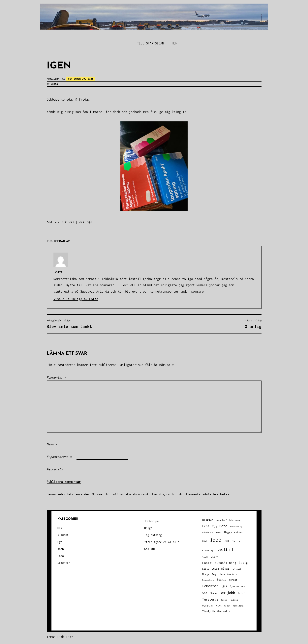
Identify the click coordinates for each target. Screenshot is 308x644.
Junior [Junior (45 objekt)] (236, 541)
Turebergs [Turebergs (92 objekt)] (210, 599)
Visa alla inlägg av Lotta (76, 299)
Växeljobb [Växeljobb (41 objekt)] (209, 611)
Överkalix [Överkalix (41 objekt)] (224, 611)
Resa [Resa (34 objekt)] (222, 574)
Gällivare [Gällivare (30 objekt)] (208, 533)
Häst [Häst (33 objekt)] (205, 541)
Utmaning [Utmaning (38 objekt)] (208, 606)
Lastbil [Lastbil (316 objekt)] (225, 549)
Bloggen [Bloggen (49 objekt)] (208, 520)
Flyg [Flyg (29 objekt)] (214, 526)
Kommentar (57, 377)
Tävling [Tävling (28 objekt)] (234, 600)
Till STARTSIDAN (151, 43)
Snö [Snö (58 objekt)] (205, 593)
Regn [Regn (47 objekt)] (215, 574)
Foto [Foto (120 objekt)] (223, 526)
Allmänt (70, 222)
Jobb (61, 549)
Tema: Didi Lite (60, 637)
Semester (64, 563)
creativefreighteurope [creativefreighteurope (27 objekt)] (229, 520)
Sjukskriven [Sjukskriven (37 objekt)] (237, 586)
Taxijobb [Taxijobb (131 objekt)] (227, 593)
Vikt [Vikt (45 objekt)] (219, 606)
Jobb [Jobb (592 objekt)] (216, 540)
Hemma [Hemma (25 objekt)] (219, 533)
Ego (60, 542)
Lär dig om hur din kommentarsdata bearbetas (191, 494)
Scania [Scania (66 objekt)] (222, 580)
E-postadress (59, 457)
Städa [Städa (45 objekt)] (213, 593)
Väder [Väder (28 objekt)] (227, 606)
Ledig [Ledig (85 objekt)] (243, 563)
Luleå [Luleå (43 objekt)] (215, 569)
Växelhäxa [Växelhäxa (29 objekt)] (238, 606)
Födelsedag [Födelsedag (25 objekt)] (236, 526)
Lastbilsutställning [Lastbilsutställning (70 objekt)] (219, 563)
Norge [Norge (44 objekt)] (206, 574)
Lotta (54, 84)
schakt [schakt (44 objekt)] (233, 580)
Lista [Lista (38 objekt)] (206, 569)
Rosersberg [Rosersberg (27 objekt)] (208, 580)
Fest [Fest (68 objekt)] (206, 526)
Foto (61, 556)
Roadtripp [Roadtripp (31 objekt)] (233, 574)
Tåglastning (153, 535)
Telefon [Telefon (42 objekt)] (243, 593)
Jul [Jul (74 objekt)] (227, 541)
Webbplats (55, 469)
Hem (175, 43)
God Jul (150, 549)
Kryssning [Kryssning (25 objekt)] (208, 550)
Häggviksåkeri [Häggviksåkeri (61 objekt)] (234, 532)
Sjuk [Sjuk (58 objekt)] (224, 586)
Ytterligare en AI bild (162, 542)
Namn (52, 444)
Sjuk (90, 222)
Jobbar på (151, 521)
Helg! (148, 528)
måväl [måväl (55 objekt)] (225, 569)
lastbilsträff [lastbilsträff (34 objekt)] (210, 557)
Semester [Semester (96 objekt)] (210, 586)
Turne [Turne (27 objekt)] (224, 600)
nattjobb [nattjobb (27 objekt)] (237, 569)
